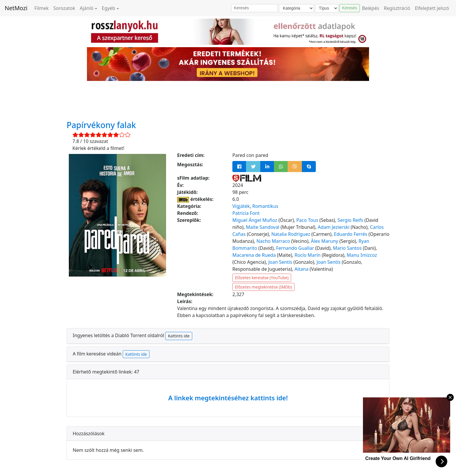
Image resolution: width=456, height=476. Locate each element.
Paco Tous (307, 220)
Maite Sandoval (263, 227)
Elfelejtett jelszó (432, 8)
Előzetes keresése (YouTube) (262, 278)
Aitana (302, 269)
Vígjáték (241, 206)
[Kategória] (296, 8)
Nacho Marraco (273, 241)
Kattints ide (179, 336)
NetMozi (16, 8)
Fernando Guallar (295, 248)
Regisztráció (397, 8)
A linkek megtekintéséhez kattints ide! (228, 398)
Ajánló (87, 8)
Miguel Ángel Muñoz (255, 220)
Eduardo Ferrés (350, 234)
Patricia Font (246, 213)
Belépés (371, 8)
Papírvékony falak (101, 125)
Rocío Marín (308, 255)
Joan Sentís (280, 262)
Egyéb (108, 8)
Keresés (349, 8)
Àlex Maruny (325, 241)
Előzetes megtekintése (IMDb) (263, 287)
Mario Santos (347, 248)
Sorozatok (64, 8)
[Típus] (327, 8)
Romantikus (265, 206)
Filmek (41, 8)
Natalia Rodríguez (291, 234)
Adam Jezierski (334, 227)
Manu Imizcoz (362, 255)
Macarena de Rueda (254, 255)
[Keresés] (254, 8)
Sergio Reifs (350, 220)
